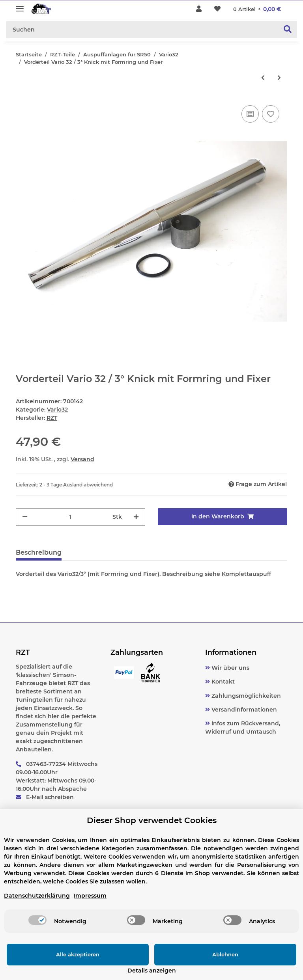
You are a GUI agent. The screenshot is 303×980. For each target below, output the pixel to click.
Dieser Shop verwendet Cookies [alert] (152, 830)
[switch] (37, 930)
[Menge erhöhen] (136, 517)
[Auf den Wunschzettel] (271, 114)
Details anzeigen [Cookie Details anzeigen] (260, 971)
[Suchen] (143, 30)
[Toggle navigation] (20, 5)
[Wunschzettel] (217, 9)
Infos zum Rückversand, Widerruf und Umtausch (243, 728)
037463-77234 (46, 764)
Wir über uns (230, 668)
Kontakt (222, 682)
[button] (199, 9)
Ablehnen (167, 964)
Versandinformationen (243, 710)
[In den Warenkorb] (223, 517)
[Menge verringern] (25, 517)
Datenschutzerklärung (37, 905)
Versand (82, 459)
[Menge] (70, 517)
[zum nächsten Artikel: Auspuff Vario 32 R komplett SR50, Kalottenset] (279, 78)
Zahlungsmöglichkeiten (245, 696)
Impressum (90, 905)
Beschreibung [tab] (39, 552)
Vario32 (57, 410)
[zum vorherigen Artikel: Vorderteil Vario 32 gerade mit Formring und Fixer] (263, 78)
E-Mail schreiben (50, 797)
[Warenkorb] (257, 9)
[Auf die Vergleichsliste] (250, 114)
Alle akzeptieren (58, 964)
